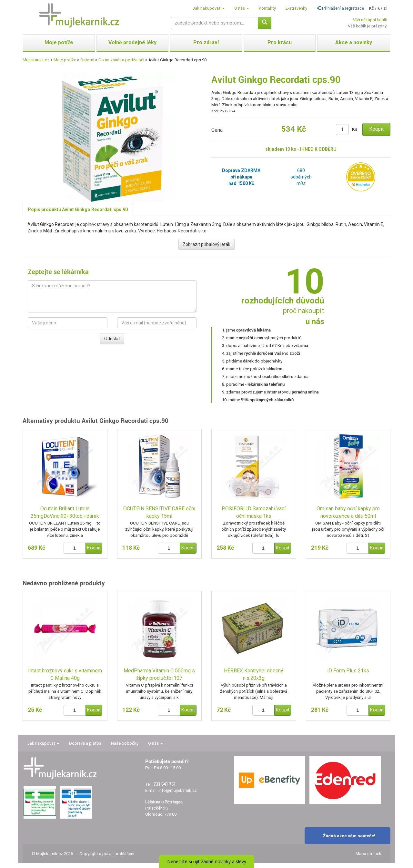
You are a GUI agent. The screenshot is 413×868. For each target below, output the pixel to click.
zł (385, 8)
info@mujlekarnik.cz (178, 790)
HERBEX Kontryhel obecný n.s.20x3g (254, 674)
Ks (355, 129)
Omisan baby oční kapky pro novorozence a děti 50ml (348, 512)
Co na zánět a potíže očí (121, 60)
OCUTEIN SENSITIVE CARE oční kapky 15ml (159, 512)
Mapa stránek (368, 854)
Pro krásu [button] (280, 42)
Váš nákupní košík (370, 20)
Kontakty (267, 8)
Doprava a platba (85, 743)
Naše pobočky (125, 743)
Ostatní (87, 60)
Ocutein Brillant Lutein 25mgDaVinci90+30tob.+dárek (65, 512)
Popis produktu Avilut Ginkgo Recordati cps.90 (78, 209)
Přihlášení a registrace (340, 8)
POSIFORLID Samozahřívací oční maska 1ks (254, 512)
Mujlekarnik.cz (36, 60)
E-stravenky (296, 8)
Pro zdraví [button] (206, 42)
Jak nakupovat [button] (209, 8)
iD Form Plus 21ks (348, 671)
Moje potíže (65, 60)
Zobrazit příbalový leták (206, 244)
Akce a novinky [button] (354, 42)
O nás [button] (242, 8)
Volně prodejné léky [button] (132, 42)
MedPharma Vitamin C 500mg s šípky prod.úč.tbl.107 (159, 674)
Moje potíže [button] (59, 42)
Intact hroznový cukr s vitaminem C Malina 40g (65, 674)
